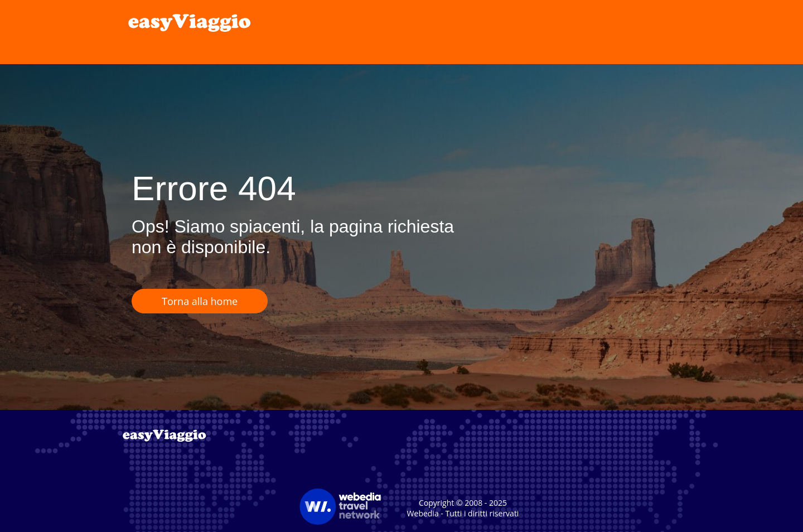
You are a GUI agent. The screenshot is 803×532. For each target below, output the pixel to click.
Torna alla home (200, 301)
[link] (190, 22)
